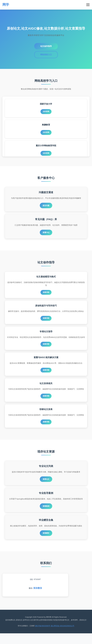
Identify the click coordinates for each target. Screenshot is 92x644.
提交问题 (46, 206)
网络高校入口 (46, 55)
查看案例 (46, 516)
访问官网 (46, 112)
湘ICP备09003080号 (43, 636)
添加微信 (38, 599)
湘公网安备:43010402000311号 (62, 636)
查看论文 (46, 488)
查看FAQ (46, 233)
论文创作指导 (46, 46)
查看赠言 (46, 543)
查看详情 (46, 294)
